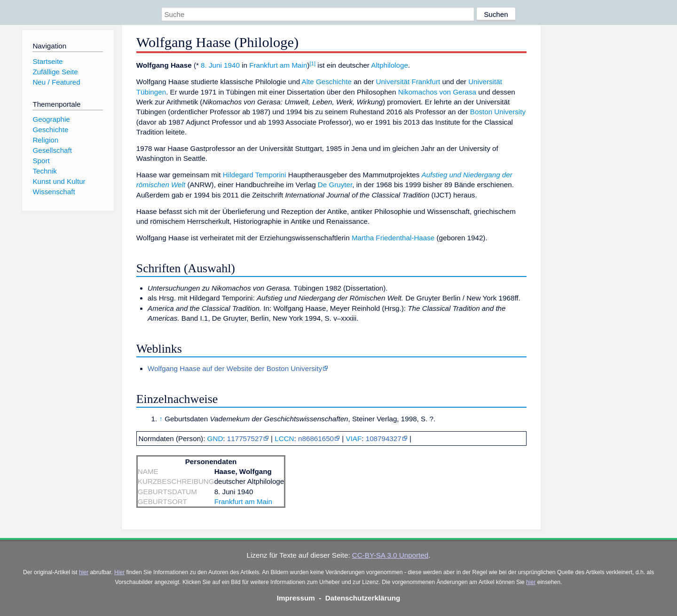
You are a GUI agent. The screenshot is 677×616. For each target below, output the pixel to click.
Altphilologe (390, 65)
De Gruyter (335, 185)
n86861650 (316, 438)
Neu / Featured (56, 82)
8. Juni (211, 65)
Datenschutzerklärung (363, 598)
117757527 (245, 438)
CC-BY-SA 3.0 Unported (390, 555)
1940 (232, 65)
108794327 (384, 438)
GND (215, 438)
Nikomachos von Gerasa (437, 92)
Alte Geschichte (327, 82)
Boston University (498, 112)
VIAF (354, 438)
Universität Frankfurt (408, 82)
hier (84, 572)
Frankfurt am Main (278, 65)
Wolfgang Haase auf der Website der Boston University (235, 368)
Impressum (296, 598)
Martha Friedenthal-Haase (393, 238)
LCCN (284, 438)
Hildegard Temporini (255, 175)
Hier (119, 572)
